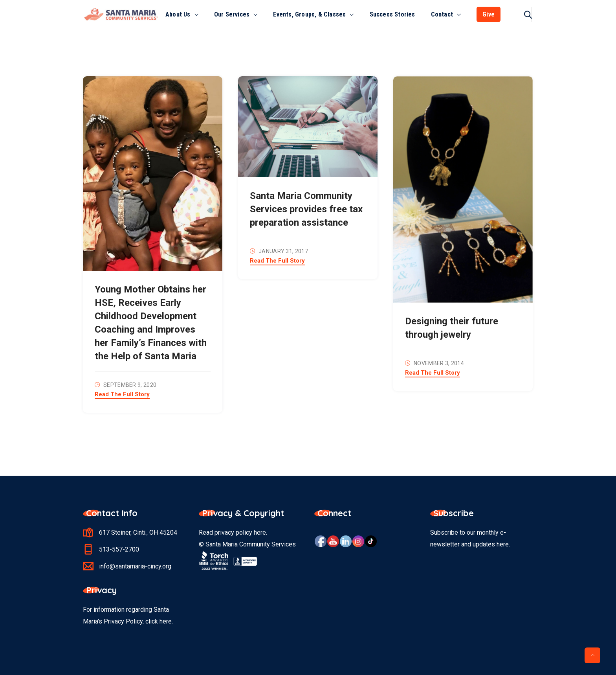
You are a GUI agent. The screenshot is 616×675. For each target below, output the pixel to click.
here (260, 532)
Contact (442, 14)
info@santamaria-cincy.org (135, 566)
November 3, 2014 (439, 363)
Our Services (232, 14)
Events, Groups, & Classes (309, 14)
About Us (178, 14)
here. (166, 621)
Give (489, 14)
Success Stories (392, 14)
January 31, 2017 (283, 251)
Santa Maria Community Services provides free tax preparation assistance (306, 209)
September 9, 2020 (130, 385)
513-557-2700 (119, 549)
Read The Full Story (122, 395)
